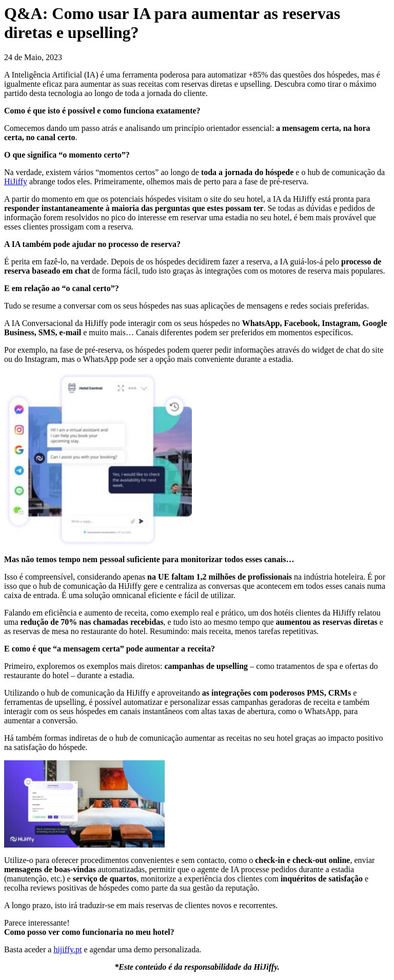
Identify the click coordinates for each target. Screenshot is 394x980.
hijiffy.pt (67, 949)
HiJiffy (16, 181)
